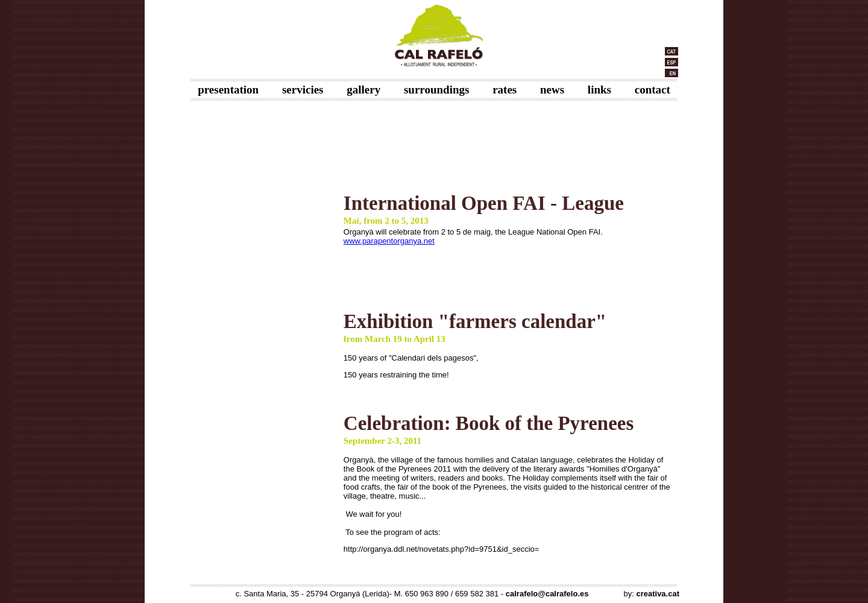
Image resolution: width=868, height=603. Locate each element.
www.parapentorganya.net (389, 241)
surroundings (436, 90)
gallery (363, 90)
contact (653, 90)
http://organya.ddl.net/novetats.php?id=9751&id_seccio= (442, 549)
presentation (228, 90)
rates (505, 90)
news (552, 90)
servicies (303, 90)
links (599, 90)
